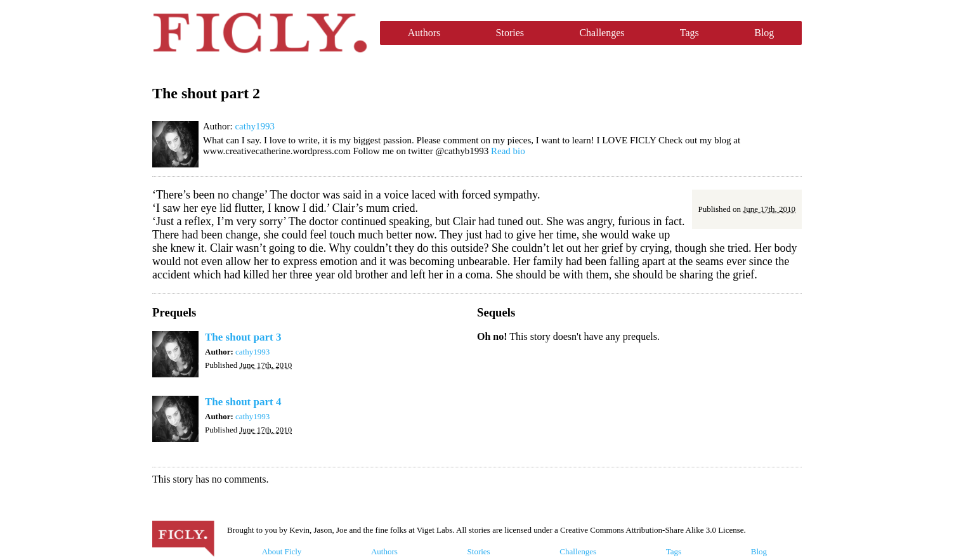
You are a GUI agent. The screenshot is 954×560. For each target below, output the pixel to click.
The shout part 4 (243, 402)
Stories (510, 33)
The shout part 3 (243, 337)
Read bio (508, 151)
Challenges (602, 33)
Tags (689, 33)
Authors (424, 33)
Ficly (260, 33)
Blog (764, 33)
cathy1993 (254, 126)
